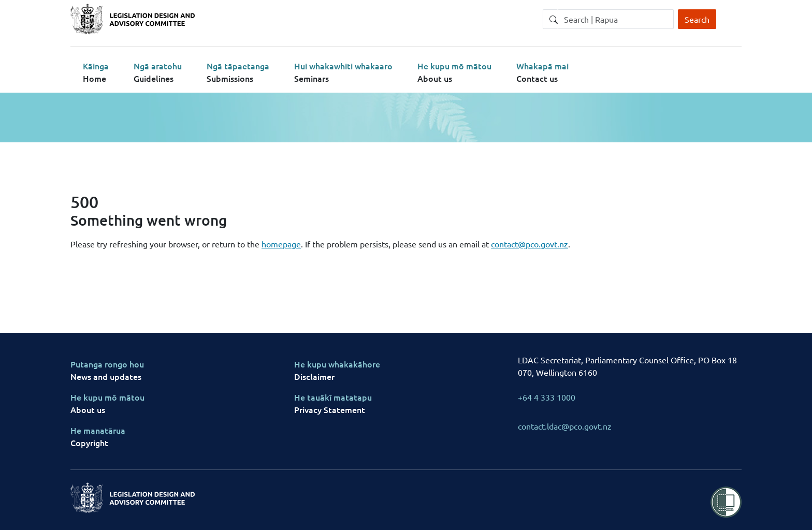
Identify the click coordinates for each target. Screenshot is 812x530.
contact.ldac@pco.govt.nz (565, 426)
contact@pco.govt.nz (530, 244)
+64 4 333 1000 (547, 397)
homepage (281, 244)
